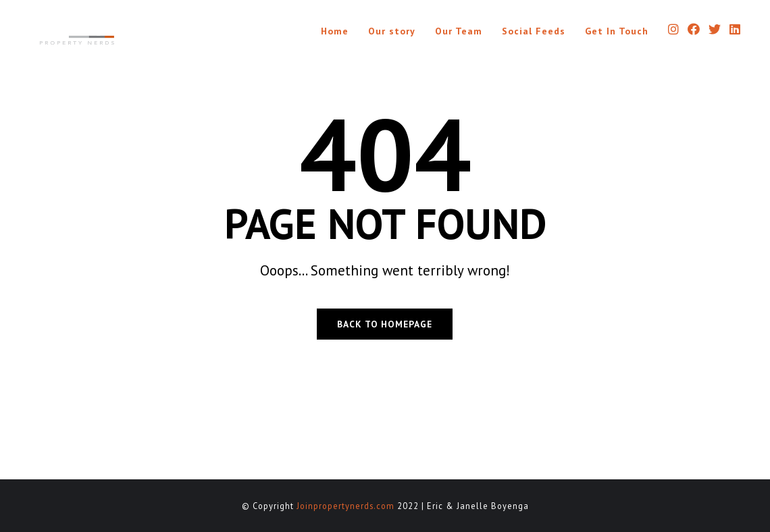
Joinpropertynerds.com (345, 506)
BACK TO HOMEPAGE (385, 324)
